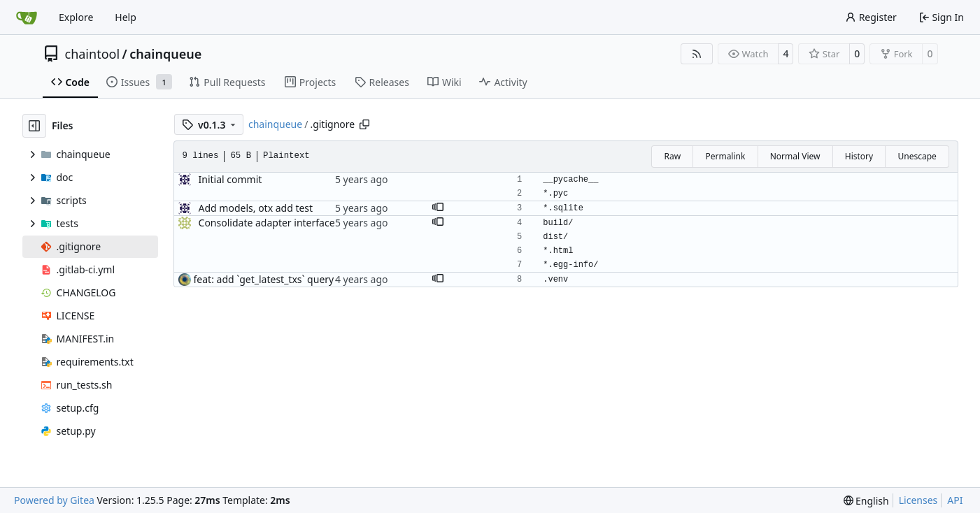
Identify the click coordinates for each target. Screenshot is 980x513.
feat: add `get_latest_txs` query (264, 279)
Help (126, 17)
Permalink (725, 156)
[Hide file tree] (34, 126)
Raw (672, 156)
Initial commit (230, 179)
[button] (438, 208)
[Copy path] (364, 124)
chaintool (93, 54)
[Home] (27, 17)
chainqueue (165, 54)
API (955, 500)
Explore (76, 17)
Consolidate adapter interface (267, 223)
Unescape (917, 156)
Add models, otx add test (256, 208)
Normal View (795, 156)
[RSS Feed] (697, 54)
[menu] (866, 501)
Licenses (918, 500)
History (859, 156)
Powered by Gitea (54, 500)
